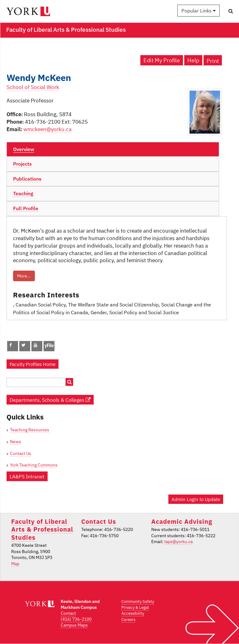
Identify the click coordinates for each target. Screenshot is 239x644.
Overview (24, 149)
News (16, 442)
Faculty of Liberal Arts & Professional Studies (42, 529)
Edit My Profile (162, 60)
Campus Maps (74, 625)
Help (193, 60)
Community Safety (138, 601)
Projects (22, 164)
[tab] (113, 149)
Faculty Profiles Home (33, 364)
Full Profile (26, 208)
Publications (27, 179)
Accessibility (133, 613)
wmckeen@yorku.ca (47, 129)
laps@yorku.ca (178, 542)
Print (213, 61)
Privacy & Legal (135, 607)
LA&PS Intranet (27, 476)
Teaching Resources (30, 430)
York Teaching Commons (34, 465)
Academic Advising (182, 521)
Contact (68, 613)
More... (24, 276)
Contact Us (21, 453)
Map (15, 564)
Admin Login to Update (196, 499)
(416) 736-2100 (76, 619)
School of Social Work (33, 87)
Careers (128, 620)
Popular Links (199, 11)
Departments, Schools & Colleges (50, 400)
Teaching (23, 193)
